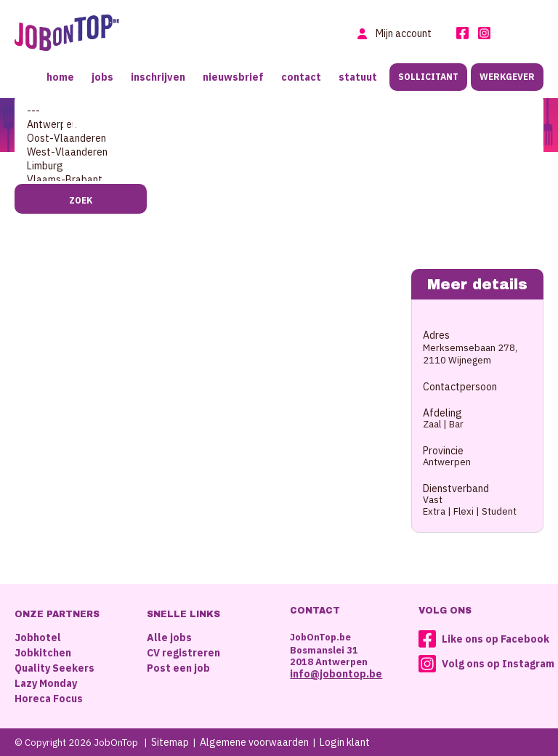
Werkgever (507, 77)
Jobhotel (38, 638)
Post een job (178, 668)
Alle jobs (169, 638)
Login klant (345, 742)
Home (60, 77)
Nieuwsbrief (233, 77)
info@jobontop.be (336, 674)
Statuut (358, 77)
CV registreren (183, 653)
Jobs (102, 77)
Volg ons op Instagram (498, 664)
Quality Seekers (54, 668)
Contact (301, 77)
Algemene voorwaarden (254, 742)
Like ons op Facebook (496, 639)
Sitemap (170, 742)
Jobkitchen (43, 653)
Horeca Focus (49, 699)
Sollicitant (428, 77)
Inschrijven (158, 77)
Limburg (279, 166)
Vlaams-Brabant (279, 180)
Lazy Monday (46, 683)
